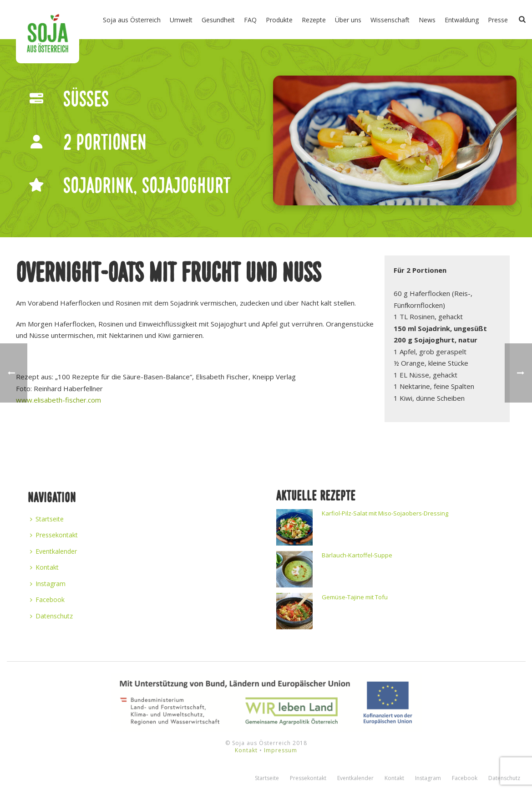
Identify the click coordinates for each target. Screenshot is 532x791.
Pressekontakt (54, 535)
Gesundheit (218, 20)
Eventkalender (53, 551)
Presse (498, 20)
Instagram (48, 584)
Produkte (279, 20)
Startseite (47, 519)
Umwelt (181, 20)
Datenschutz (51, 616)
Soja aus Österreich (132, 20)
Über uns (348, 20)
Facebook (47, 600)
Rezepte (314, 20)
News (427, 20)
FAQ (250, 20)
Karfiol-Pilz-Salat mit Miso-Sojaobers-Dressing (385, 513)
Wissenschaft (390, 20)
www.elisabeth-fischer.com (58, 400)
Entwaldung (462, 20)
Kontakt (44, 567)
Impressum (281, 750)
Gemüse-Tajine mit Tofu (355, 597)
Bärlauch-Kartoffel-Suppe (357, 555)
